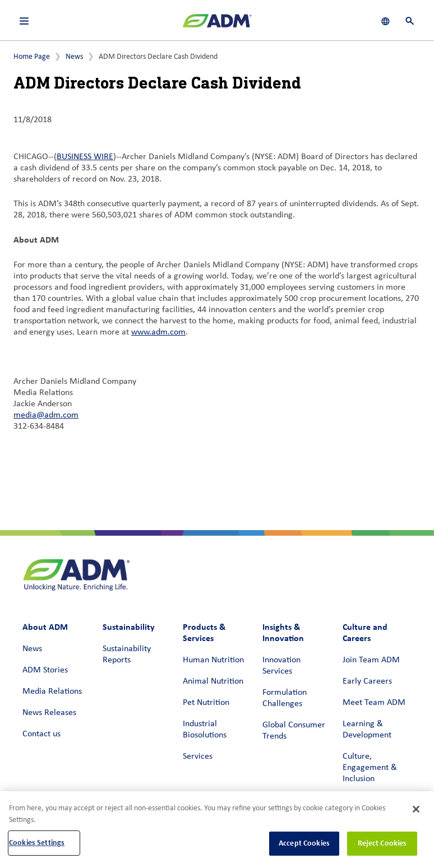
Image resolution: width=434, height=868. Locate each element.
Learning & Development (367, 730)
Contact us (41, 734)
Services (198, 756)
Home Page (32, 57)
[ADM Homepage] (217, 25)
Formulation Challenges (285, 698)
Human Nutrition (213, 660)
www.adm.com (158, 332)
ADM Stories (45, 670)
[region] (217, 830)
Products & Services (204, 632)
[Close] (416, 809)
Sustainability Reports (127, 655)
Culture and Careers (365, 632)
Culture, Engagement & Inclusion (370, 768)
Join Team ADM (371, 660)
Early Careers (367, 681)
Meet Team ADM (374, 703)
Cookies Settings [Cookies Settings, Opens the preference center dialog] (37, 843)
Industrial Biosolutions (205, 730)
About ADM (45, 627)
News (74, 57)
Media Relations (52, 691)
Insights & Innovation (283, 632)
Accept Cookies (304, 843)
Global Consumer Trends (294, 731)
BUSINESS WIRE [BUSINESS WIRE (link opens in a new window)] (85, 157)
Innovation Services (281, 666)
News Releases (49, 713)
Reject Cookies (382, 843)
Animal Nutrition (213, 681)
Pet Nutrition (206, 703)
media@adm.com (46, 415)
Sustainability (129, 627)
